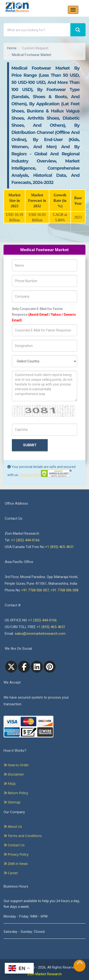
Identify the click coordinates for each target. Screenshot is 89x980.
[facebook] (24, 667)
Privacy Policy (30, 475)
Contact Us (14, 845)
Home (12, 48)
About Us (13, 826)
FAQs (10, 784)
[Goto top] (80, 964)
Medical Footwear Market (32, 55)
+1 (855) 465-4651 (59, 547)
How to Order (16, 765)
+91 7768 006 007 (35, 590)
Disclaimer (14, 774)
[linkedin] (37, 667)
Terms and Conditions (23, 836)
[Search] (78, 30)
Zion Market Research (44, 974)
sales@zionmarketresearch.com (40, 634)
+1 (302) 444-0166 (25, 540)
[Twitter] (11, 667)
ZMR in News (16, 864)
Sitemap (12, 802)
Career (11, 873)
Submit (30, 445)
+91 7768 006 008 (64, 590)
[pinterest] (50, 667)
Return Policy (16, 793)
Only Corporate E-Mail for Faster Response (44, 315)
